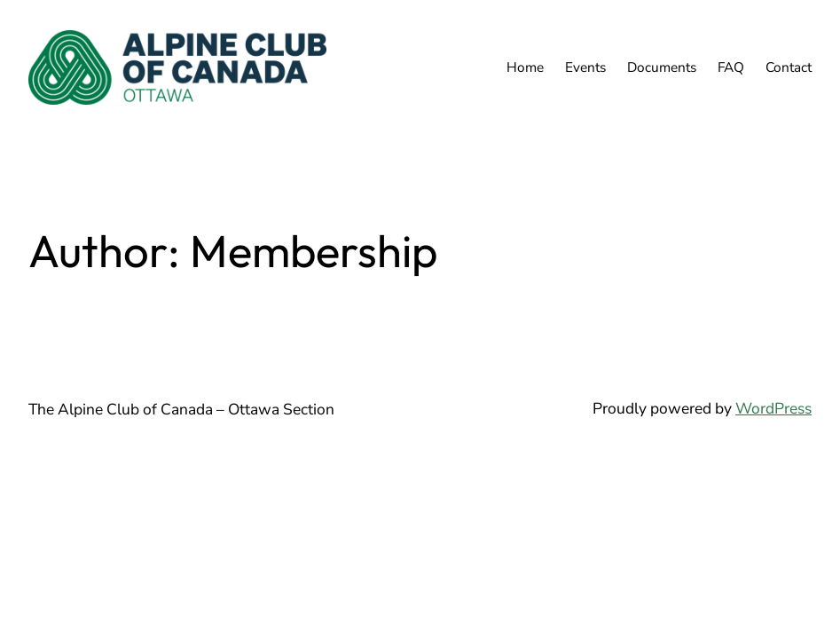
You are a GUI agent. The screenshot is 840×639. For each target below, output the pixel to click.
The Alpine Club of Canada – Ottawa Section (181, 409)
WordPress (773, 408)
